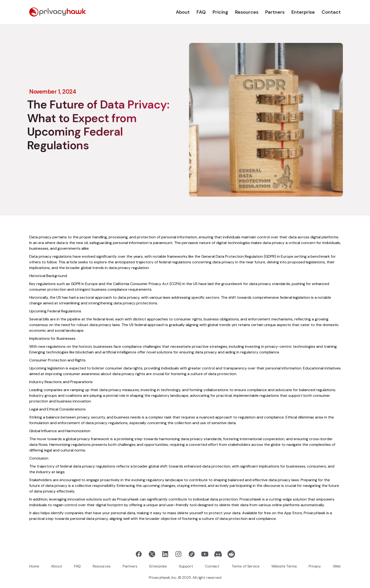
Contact (331, 12)
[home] (58, 12)
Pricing (220, 12)
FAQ (201, 12)
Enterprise (303, 12)
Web (337, 566)
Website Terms (284, 566)
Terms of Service (245, 566)
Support (186, 566)
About (183, 12)
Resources (247, 12)
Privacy (315, 566)
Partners (275, 12)
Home (34, 566)
